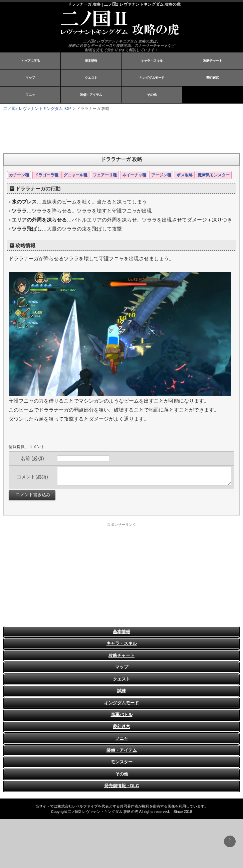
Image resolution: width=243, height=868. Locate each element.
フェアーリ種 (105, 175)
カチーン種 (19, 175)
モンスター (122, 762)
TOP (37, 109)
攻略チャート (212, 61)
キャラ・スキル (152, 61)
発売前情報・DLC (122, 786)
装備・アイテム (91, 95)
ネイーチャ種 (134, 175)
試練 (121, 691)
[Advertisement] (87, 132)
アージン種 (161, 175)
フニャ (30, 95)
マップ (30, 78)
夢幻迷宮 (213, 78)
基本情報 (91, 61)
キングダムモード (152, 78)
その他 (152, 95)
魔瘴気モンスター (214, 175)
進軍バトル (122, 714)
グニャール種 (75, 175)
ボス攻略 (185, 175)
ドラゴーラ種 (46, 175)
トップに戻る (30, 61)
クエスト (91, 78)
